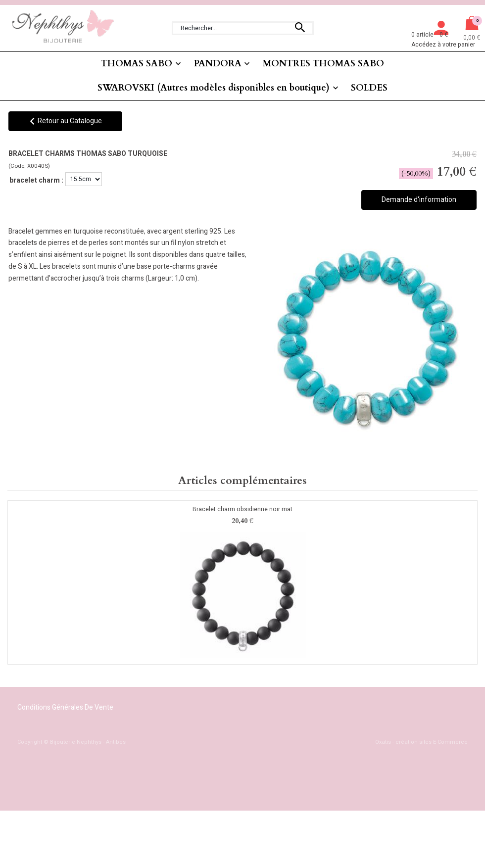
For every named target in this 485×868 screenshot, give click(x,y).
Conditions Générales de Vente (65, 707)
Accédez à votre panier (443, 45)
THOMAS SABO (137, 64)
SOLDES (369, 88)
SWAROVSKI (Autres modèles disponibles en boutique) (214, 88)
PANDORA (218, 64)
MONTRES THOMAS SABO (323, 64)
